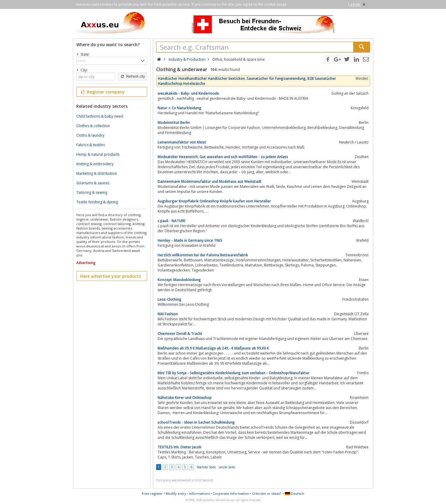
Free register (152, 493)
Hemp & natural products (98, 154)
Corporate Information (231, 493)
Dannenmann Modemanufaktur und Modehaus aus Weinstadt (210, 181)
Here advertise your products (111, 276)
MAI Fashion (168, 314)
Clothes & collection (93, 126)
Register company (103, 92)
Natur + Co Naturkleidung (180, 108)
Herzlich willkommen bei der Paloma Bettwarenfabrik (203, 255)
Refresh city (132, 77)
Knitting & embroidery (95, 164)
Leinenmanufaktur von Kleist (182, 142)
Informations (199, 493)
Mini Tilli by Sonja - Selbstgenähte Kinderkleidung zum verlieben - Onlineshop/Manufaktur (234, 373)
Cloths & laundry (90, 135)
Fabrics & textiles (91, 145)
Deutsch (295, 493)
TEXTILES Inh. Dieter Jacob (180, 447)
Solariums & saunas (93, 183)
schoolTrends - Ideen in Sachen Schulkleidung (196, 422)
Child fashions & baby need (100, 116)
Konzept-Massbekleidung (179, 280)
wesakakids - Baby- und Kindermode (188, 93)
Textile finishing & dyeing (97, 202)
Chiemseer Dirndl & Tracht (180, 334)
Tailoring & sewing (92, 192)
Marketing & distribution (97, 173)
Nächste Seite (206, 467)
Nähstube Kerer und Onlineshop (185, 398)
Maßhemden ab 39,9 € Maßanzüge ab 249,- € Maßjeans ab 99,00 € (213, 348)
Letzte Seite (227, 467)
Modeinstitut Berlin (174, 123)
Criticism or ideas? (266, 493)
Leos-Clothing (170, 299)
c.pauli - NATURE (171, 221)
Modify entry (176, 493)
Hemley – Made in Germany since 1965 (190, 240)
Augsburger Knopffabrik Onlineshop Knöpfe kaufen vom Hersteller (214, 201)
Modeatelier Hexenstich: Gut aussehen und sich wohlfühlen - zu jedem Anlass (223, 157)
